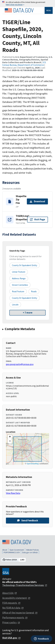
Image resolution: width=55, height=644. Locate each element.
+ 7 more (28, 313)
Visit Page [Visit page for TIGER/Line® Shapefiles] (38, 219)
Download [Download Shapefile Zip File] (37, 201)
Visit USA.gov (11, 638)
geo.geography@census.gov (20, 364)
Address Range (19, 278)
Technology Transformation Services (25, 585)
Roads (34, 291)
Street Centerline (20, 285)
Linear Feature (19, 272)
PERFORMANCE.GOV (12, 552)
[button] (10, 437)
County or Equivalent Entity (25, 298)
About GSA (10, 593)
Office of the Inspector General (20, 613)
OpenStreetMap (33, 464)
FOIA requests (11, 603)
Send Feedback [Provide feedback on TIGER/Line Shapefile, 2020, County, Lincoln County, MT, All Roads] (28, 520)
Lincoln (15, 305)
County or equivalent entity (25, 265)
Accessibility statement (16, 598)
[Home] (19, 10)
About (5, 550)
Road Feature (18, 291)
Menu (49, 10)
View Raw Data (13, 493)
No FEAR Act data (13, 608)
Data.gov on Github (30, 552)
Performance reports (15, 618)
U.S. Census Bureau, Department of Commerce (24, 64)
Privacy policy (11, 622)
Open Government (17, 550)
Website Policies (32, 550)
